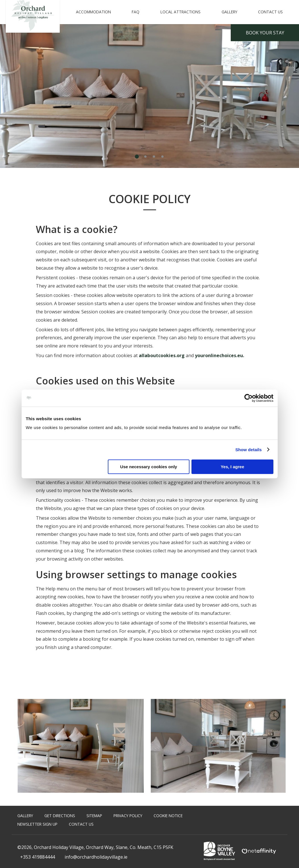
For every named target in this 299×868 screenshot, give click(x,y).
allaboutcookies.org (162, 355)
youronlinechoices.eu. (219, 355)
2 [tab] (145, 157)
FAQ (136, 12)
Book (265, 33)
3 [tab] (154, 157)
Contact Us (270, 12)
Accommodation (93, 12)
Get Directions (60, 816)
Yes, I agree (233, 467)
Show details (249, 450)
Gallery (229, 12)
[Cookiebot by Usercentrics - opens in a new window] (249, 398)
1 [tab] (137, 157)
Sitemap (94, 816)
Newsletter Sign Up (37, 824)
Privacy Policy (128, 816)
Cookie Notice (168, 816)
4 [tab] (162, 157)
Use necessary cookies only (149, 467)
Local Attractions (181, 12)
